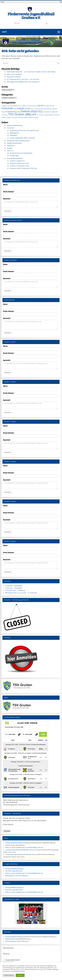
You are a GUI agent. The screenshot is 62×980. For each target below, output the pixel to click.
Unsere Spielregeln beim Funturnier (22, 138)
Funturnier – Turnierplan (14, 588)
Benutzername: (8, 948)
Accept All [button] (20, 975)
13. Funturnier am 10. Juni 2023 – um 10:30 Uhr (23, 79)
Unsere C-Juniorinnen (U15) (19, 166)
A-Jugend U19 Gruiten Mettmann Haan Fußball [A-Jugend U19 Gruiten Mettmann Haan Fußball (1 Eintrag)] (14, 106)
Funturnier (10, 128)
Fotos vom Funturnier (14, 74)
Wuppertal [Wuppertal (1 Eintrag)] (36, 117)
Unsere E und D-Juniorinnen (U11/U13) (23, 168)
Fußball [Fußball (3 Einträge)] (21, 108)
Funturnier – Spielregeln (14, 586)
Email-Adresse (9, 192)
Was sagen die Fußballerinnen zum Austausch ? (24, 82)
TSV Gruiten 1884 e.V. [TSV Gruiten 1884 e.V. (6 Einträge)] (22, 114)
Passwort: (6, 954)
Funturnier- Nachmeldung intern (18, 141)
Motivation (14, 135)
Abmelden (7, 831)
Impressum (11, 146)
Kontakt (10, 148)
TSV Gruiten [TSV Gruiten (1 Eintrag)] (5, 115)
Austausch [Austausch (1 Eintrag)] (35, 106)
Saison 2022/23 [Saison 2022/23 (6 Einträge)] (31, 111)
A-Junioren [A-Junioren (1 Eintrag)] (29, 106)
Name (6, 185)
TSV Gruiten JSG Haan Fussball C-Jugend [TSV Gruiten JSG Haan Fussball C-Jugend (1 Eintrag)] (22, 117)
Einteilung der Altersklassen (15, 845)
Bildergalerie (14, 133)
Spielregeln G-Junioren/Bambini (17, 876)
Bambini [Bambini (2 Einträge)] (41, 106)
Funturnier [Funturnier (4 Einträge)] (7, 108)
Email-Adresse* (8, 824)
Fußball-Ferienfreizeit (14, 143)
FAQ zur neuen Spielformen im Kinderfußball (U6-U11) (24, 847)
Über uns (10, 151)
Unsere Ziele (14, 156)
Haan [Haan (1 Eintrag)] (32, 109)
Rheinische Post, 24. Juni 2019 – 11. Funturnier (21, 593)
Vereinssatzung (11, 941)
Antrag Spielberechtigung (14, 843)
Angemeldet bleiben (13, 960)
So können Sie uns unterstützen (21, 153)
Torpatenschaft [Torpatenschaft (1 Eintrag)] (54, 112)
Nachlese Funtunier (14, 77)
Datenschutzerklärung (15, 125)
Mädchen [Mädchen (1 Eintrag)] (55, 109)
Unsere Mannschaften (15, 158)
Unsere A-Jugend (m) (17, 161)
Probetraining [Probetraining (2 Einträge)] (11, 112)
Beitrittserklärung (11, 939)
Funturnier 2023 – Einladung (15, 590)
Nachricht (7, 199)
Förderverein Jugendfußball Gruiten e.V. (31, 16)
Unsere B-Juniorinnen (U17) (19, 163)
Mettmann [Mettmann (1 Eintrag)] (49, 109)
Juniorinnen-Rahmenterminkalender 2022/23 (21, 854)
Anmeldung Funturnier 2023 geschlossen (24, 130)
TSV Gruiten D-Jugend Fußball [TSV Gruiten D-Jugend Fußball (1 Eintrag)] (45, 115)
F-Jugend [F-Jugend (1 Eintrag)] (47, 106)
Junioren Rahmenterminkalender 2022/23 (20, 850)
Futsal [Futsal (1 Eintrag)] (15, 109)
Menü (2, 2)
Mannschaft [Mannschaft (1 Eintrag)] (43, 109)
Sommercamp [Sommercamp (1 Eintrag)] (46, 112)
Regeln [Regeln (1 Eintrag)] (19, 112)
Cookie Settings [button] (9, 975)
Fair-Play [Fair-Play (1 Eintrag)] (52, 106)
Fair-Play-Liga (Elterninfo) (14, 871)
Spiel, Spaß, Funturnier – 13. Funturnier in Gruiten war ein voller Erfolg (31, 72)
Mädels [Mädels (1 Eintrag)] (3, 112)
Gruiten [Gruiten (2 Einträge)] (27, 109)
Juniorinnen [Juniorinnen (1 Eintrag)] (37, 109)
